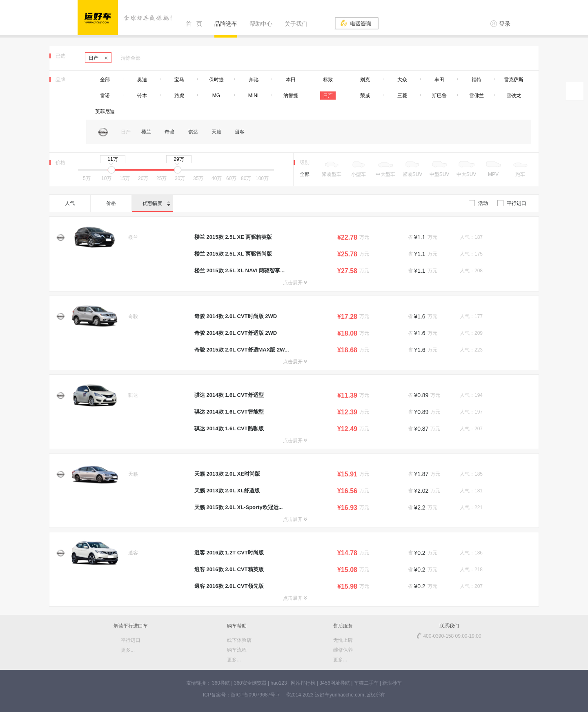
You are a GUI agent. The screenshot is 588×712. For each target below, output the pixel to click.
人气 (70, 203)
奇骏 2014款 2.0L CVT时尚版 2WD (236, 316)
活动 (478, 203)
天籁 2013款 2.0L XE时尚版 (227, 474)
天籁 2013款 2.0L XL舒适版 (227, 491)
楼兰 (146, 132)
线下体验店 (239, 640)
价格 (111, 203)
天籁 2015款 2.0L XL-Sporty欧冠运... (238, 507)
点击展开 (295, 283)
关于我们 (296, 24)
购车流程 (237, 650)
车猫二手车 (366, 683)
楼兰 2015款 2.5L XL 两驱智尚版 (233, 254)
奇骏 (169, 132)
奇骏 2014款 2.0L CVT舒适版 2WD (236, 333)
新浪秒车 (392, 683)
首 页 (194, 24)
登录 (500, 24)
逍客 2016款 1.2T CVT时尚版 (229, 553)
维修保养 (343, 650)
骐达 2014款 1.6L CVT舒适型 (229, 395)
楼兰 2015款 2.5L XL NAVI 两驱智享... (239, 270)
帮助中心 (261, 24)
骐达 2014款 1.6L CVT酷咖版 (229, 428)
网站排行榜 (303, 683)
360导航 (221, 683)
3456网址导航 (335, 683)
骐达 (193, 132)
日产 (98, 58)
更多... (128, 650)
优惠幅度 (156, 203)
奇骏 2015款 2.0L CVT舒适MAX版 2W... (242, 350)
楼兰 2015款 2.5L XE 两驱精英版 (233, 237)
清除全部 (131, 58)
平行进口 (512, 203)
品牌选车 (226, 24)
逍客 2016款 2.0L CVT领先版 (229, 586)
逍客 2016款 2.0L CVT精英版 (229, 569)
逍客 (240, 132)
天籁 (216, 132)
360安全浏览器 (250, 683)
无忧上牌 (343, 640)
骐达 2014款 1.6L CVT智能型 (229, 412)
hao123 (279, 683)
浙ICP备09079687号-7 (255, 695)
